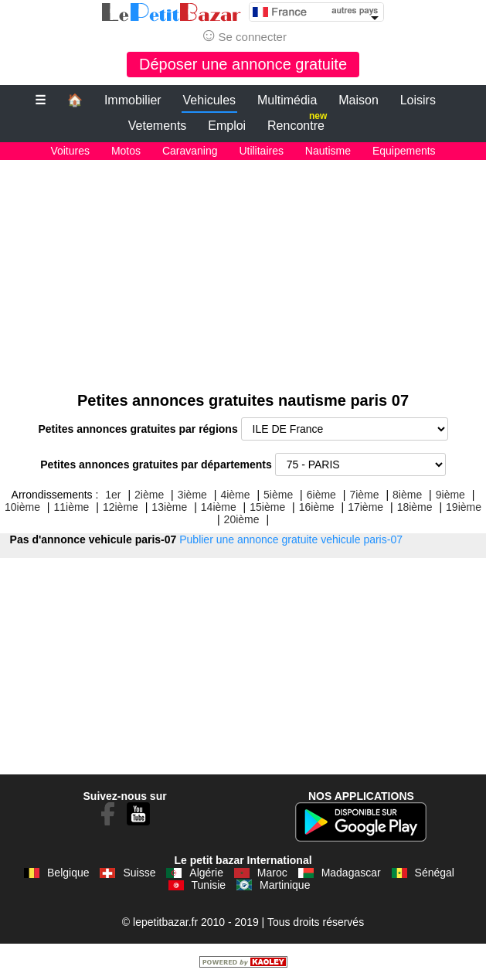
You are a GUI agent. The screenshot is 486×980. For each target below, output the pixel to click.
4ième (235, 495)
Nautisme (328, 151)
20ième (242, 519)
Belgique (68, 873)
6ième (321, 495)
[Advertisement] (243, 268)
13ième (169, 507)
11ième (71, 507)
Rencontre (297, 122)
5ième (278, 495)
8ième (407, 495)
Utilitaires (261, 151)
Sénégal (435, 873)
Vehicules (210, 100)
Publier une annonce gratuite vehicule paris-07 (291, 539)
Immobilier (133, 100)
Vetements (158, 126)
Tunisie (209, 885)
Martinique (285, 885)
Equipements (404, 151)
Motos (126, 151)
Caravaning (190, 151)
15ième (267, 507)
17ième (365, 507)
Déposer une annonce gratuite (243, 64)
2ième (149, 495)
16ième (317, 507)
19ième (464, 507)
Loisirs (418, 100)
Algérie (206, 873)
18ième (415, 507)
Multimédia (287, 100)
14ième (219, 507)
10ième (22, 507)
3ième (192, 495)
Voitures (70, 151)
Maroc (272, 873)
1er (113, 495)
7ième (364, 495)
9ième (450, 495)
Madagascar (351, 873)
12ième (121, 507)
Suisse (139, 873)
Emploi (227, 126)
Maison (359, 100)
